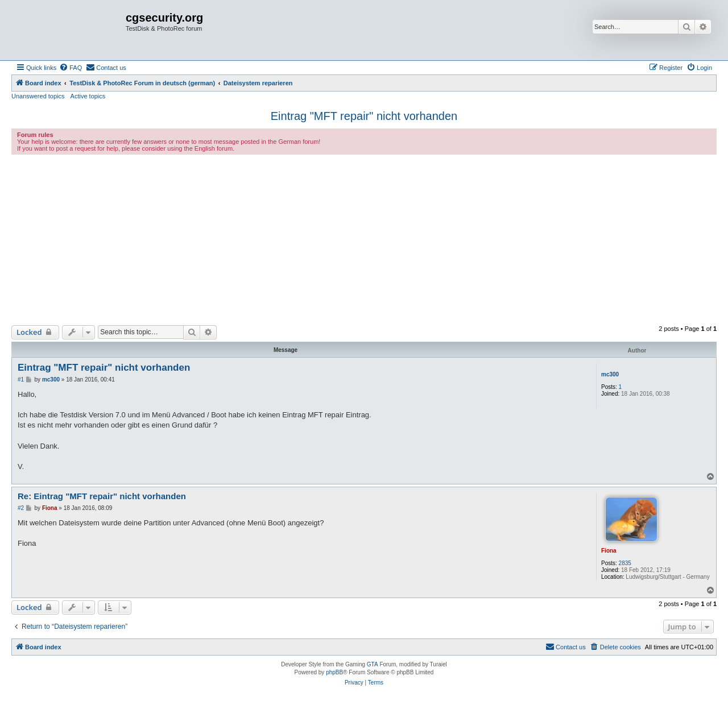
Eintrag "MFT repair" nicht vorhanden (364, 116)
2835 (625, 563)
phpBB (334, 672)
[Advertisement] (364, 240)
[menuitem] (71, 68)
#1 (21, 380)
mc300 (610, 374)
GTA (373, 664)
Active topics (88, 96)
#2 (21, 508)
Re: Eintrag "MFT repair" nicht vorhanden (102, 496)
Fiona (609, 551)
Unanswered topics (38, 96)
